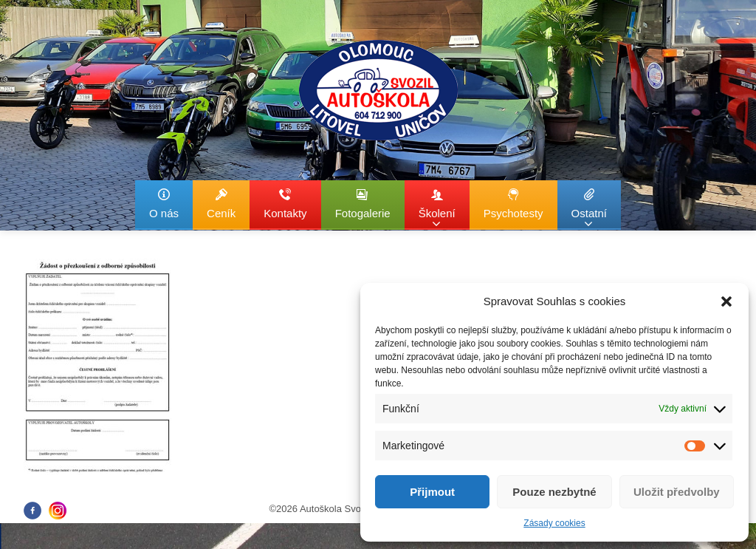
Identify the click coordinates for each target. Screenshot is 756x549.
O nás (164, 204)
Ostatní (589, 209)
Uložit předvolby (677, 492)
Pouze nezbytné (554, 492)
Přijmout (432, 492)
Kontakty (285, 204)
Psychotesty (513, 204)
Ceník (221, 204)
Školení (437, 209)
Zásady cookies (554, 523)
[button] (726, 301)
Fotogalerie (363, 204)
